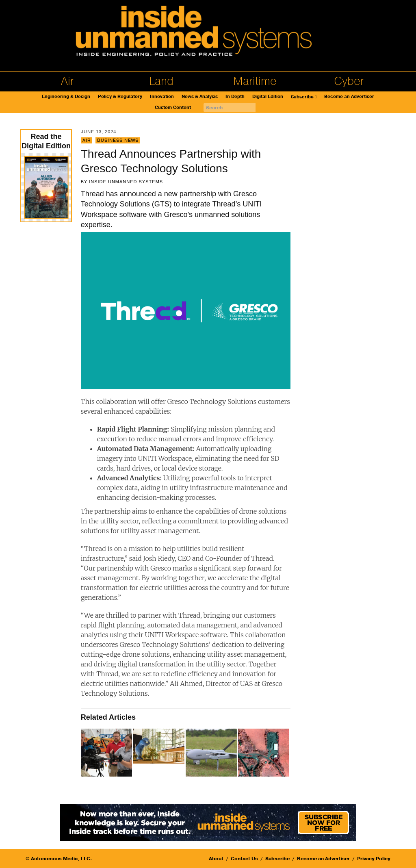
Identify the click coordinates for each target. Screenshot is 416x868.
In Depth (235, 97)
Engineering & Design (66, 97)
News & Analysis (200, 97)
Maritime (255, 81)
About (216, 859)
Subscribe (302, 97)
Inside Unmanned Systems (126, 182)
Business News (118, 140)
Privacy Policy (374, 859)
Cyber (349, 81)
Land (161, 81)
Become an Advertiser (349, 97)
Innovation (162, 97)
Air (67, 81)
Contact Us (244, 859)
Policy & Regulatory (120, 97)
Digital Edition (268, 97)
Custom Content (173, 107)
